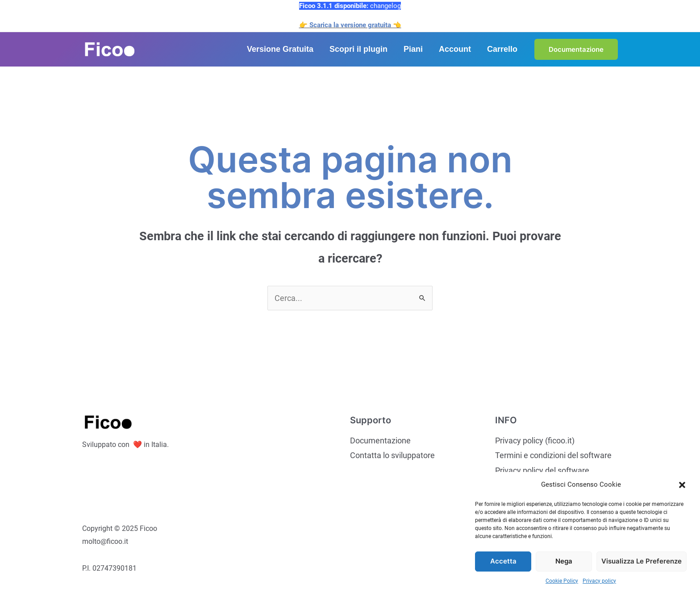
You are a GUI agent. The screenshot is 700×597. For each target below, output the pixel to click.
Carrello (502, 49)
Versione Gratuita (280, 49)
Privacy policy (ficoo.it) (535, 440)
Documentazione (380, 440)
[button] (682, 485)
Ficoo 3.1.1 (317, 6)
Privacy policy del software (542, 470)
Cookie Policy (562, 581)
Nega (564, 561)
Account (455, 49)
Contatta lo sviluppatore (392, 455)
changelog (385, 6)
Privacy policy (599, 581)
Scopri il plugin (358, 49)
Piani (413, 49)
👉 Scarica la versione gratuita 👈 (350, 25)
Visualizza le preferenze (642, 561)
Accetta (503, 561)
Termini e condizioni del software (553, 455)
